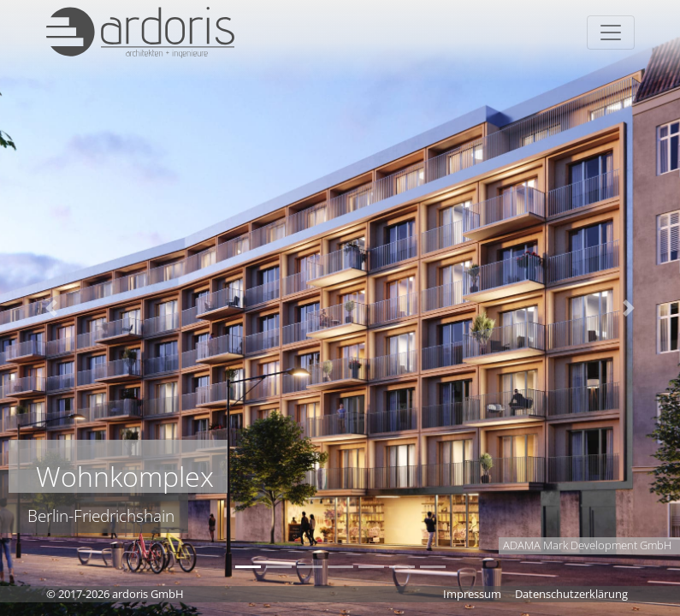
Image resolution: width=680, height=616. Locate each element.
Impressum (472, 594)
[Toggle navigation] (611, 33)
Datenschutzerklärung (571, 594)
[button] (51, 308)
